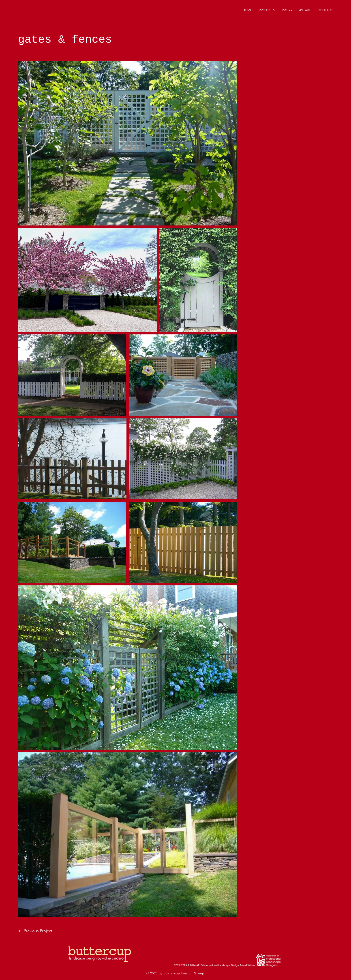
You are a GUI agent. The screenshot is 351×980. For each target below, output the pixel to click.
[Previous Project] (35, 931)
